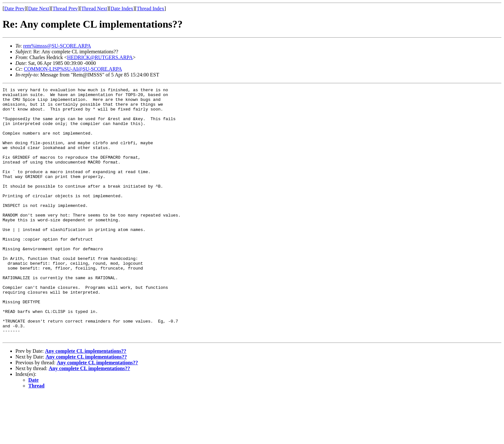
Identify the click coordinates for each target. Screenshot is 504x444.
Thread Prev (65, 9)
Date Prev (14, 9)
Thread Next (94, 9)
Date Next (39, 9)
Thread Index (150, 9)
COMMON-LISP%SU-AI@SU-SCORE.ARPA (73, 69)
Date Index (122, 9)
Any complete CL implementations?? (86, 401)
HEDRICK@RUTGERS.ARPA (100, 57)
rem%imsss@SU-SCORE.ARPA (57, 46)
